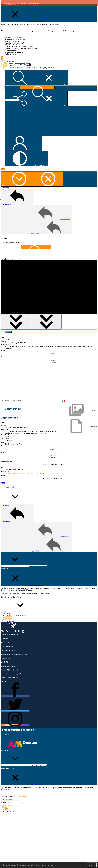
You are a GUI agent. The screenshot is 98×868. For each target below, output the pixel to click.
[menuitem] (51, 729)
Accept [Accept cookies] (92, 865)
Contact (7, 729)
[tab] (8, 332)
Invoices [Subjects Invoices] (53, 362)
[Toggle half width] (46, 322)
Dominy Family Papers (12, 243)
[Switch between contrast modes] (26, 159)
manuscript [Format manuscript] (53, 353)
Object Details (9, 482)
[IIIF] (64, 401)
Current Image (6, 592)
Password (4, 797)
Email (3, 794)
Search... (5, 86)
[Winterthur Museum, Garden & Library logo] (16, 68)
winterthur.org (5, 653)
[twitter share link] (15, 705)
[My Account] (23, 143)
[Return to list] (17, 196)
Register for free (21, 791)
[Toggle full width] (16, 322)
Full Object (7, 608)
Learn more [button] (50, 865)
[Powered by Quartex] (19, 745)
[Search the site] (12, 100)
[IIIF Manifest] (79, 426)
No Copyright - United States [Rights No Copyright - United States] (53, 473)
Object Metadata (7, 610)
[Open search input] (36, 78)
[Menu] (3, 169)
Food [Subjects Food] (53, 360)
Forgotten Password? (8, 800)
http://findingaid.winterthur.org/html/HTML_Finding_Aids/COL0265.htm (29, 468)
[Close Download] (22, 580)
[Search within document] (36, 247)
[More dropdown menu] (32, 179)
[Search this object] (13, 259)
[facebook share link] (15, 691)
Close (24, 561)
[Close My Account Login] (22, 779)
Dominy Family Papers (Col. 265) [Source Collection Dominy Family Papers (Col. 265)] (53, 459)
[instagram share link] (15, 720)
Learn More (5, 676)
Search (3, 259)
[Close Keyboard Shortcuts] (22, 21)
